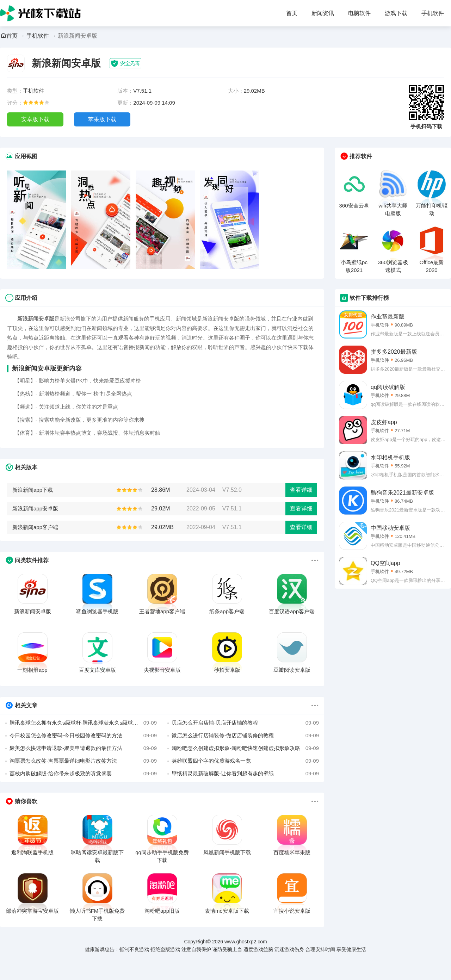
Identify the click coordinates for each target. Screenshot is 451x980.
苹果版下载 (102, 119)
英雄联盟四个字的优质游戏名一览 (245, 761)
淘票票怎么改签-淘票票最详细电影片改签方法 (83, 761)
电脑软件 (359, 13)
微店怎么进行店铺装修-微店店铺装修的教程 (245, 736)
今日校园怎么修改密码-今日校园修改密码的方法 (83, 736)
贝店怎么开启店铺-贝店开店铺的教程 (245, 723)
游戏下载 (396, 13)
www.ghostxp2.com (246, 942)
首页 (292, 13)
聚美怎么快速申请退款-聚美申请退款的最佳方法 (83, 748)
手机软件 (433, 13)
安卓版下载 (35, 119)
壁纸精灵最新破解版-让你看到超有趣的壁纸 (245, 774)
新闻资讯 (323, 13)
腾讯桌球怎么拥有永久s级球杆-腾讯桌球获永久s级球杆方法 (83, 723)
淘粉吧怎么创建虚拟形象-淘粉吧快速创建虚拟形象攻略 (245, 748)
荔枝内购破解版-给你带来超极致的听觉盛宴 (83, 774)
